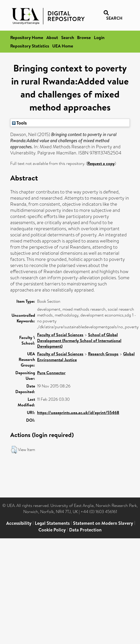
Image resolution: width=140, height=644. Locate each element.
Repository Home (27, 37)
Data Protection (85, 530)
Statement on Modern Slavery (103, 523)
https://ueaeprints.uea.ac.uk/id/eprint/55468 (78, 412)
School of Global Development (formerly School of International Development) (79, 340)
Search (68, 37)
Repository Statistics (30, 46)
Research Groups (103, 354)
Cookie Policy (52, 530)
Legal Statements (52, 523)
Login (99, 37)
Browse (84, 37)
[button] (14, 450)
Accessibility (19, 523)
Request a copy (101, 163)
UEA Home (63, 46)
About (52, 37)
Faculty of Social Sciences (60, 335)
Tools (19, 123)
